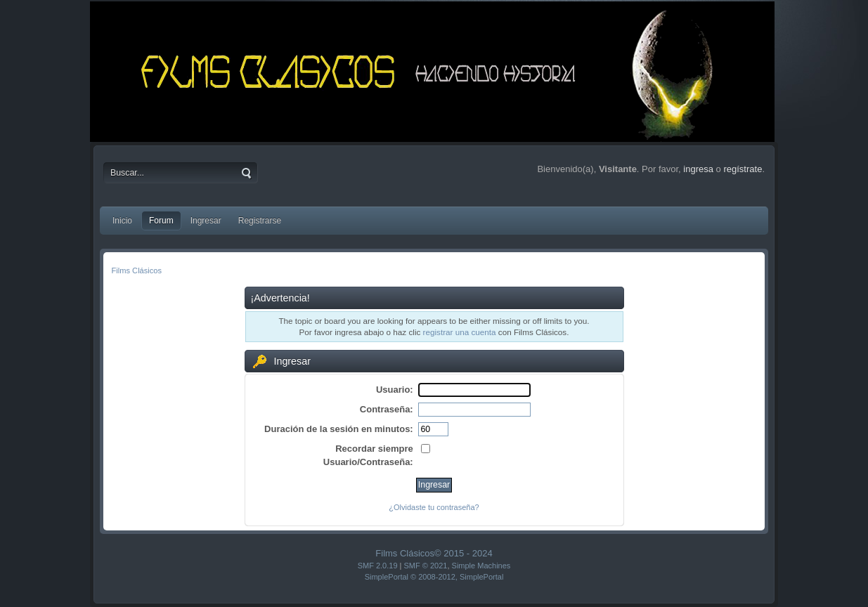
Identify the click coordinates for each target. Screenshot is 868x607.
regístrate (743, 169)
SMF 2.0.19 (378, 566)
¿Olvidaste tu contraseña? (434, 507)
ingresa (698, 169)
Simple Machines (481, 566)
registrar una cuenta (460, 332)
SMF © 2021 (426, 566)
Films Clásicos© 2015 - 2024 (434, 553)
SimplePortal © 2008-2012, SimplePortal (434, 577)
